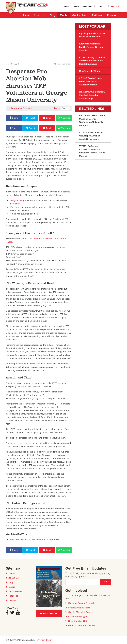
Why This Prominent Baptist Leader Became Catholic (91, 47)
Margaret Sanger (18, 200)
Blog (52, 15)
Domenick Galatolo (21, 108)
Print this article (63, 64)
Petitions (97, 15)
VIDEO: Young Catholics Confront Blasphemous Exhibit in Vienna (92, 60)
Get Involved (80, 15)
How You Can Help (78, 621)
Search (115, 6)
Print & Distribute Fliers (81, 626)
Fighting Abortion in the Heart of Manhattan (92, 35)
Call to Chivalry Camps (81, 612)
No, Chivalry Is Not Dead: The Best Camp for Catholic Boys (92, 95)
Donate (111, 15)
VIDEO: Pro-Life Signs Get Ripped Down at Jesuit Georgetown (91, 136)
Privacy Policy (45, 640)
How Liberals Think (89, 71)
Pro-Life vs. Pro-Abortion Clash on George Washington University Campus (92, 120)
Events (76, 6)
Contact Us (102, 6)
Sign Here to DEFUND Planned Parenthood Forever (35, 539)
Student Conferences (79, 608)
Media (64, 15)
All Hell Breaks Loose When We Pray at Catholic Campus (90, 81)
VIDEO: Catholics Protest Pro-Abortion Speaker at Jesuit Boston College (92, 151)
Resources (88, 6)
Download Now (49, 614)
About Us (39, 15)
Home (25, 15)
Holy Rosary (63, 330)
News (66, 6)
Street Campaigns (78, 617)
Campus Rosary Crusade (81, 603)
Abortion (65, 108)
